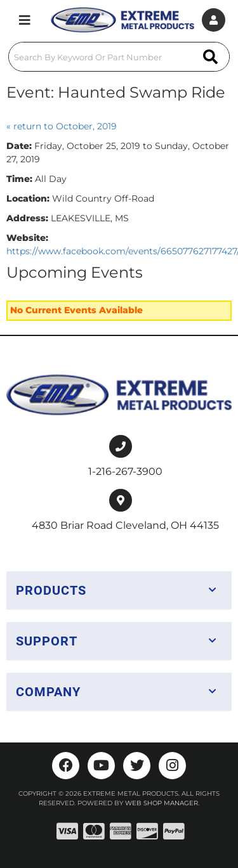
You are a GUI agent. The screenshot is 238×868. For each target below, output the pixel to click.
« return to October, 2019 (62, 126)
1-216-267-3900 (125, 471)
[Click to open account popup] (214, 20)
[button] (119, 57)
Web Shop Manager (162, 803)
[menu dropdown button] (25, 20)
